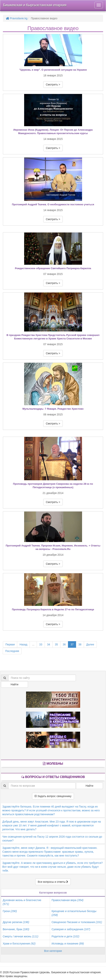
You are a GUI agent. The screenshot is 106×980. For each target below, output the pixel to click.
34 (49, 644)
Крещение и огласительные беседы (74, 913)
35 (56, 644)
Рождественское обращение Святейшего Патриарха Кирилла (53, 268)
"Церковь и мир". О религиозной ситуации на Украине (53, 70)
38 (80, 644)
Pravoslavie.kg (17, 18)
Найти (14, 684)
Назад (23, 644)
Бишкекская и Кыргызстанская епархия (35, 5)
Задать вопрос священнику (53, 796)
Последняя (12, 651)
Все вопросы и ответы (53, 882)
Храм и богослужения (19, 944)
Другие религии (16, 922)
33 (41, 644)
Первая (10, 644)
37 (72, 644)
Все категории (53, 951)
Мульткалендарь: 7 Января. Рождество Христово (53, 409)
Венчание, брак (16, 929)
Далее (90, 644)
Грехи (10, 911)
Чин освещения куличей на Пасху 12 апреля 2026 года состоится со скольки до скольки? (52, 839)
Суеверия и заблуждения (71, 929)
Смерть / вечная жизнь (20, 936)
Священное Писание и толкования (77, 922)
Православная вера (67, 900)
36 (64, 644)
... (33, 644)
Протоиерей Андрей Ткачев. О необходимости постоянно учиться (53, 204)
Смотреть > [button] (53, 85)
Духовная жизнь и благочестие (22, 902)
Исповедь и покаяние (68, 944)
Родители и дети (65, 936)
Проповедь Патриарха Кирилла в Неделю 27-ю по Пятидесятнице (53, 609)
